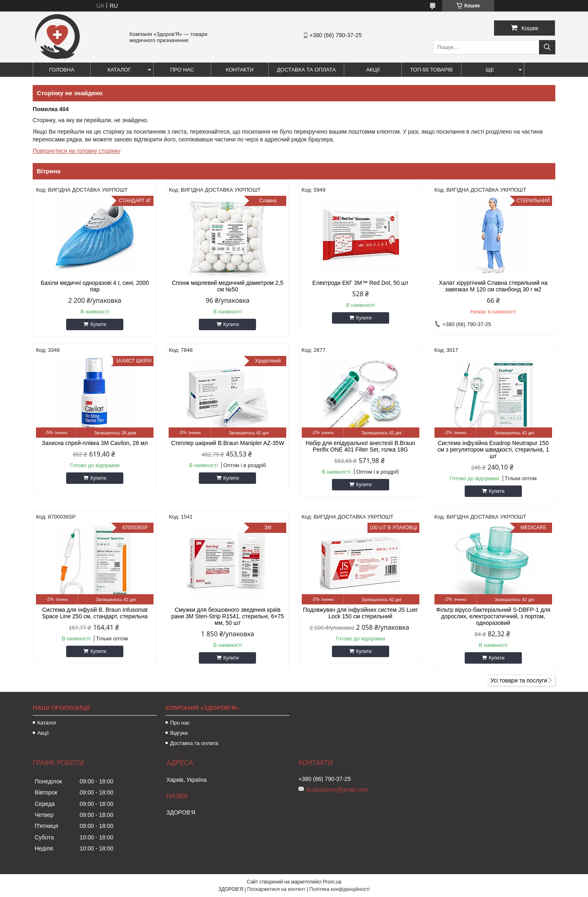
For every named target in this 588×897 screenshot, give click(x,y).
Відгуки (179, 733)
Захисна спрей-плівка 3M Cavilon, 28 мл (95, 443)
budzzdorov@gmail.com (337, 790)
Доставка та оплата (306, 70)
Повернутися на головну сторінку (77, 151)
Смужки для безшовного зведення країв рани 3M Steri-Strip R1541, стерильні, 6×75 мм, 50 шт (227, 616)
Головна (62, 70)
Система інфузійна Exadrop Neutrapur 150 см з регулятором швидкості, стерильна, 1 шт (493, 450)
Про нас (182, 70)
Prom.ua (332, 882)
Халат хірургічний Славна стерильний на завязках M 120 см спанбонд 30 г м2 (493, 286)
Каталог (119, 70)
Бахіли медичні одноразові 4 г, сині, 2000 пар (95, 286)
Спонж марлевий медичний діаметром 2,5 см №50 (228, 286)
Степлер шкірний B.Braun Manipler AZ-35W (228, 443)
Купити (98, 324)
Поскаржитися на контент (276, 889)
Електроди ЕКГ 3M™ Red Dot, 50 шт (361, 283)
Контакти (240, 70)
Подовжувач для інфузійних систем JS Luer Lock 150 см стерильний (361, 613)
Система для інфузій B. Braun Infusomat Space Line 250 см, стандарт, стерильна (95, 613)
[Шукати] (547, 47)
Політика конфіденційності (340, 889)
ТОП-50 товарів (431, 70)
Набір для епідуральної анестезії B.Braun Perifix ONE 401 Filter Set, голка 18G (360, 446)
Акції (373, 70)
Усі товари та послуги (519, 680)
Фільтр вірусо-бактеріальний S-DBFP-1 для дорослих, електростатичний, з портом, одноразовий (493, 616)
